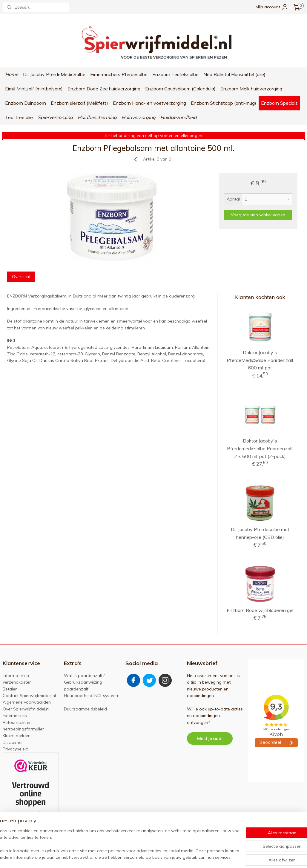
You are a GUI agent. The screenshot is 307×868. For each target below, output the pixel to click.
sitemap (144, 857)
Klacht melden (17, 736)
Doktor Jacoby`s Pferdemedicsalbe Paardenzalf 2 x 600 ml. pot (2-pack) (260, 448)
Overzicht (21, 277)
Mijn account (272, 7)
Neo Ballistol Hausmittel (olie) (234, 74)
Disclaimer (13, 742)
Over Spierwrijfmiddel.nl (26, 709)
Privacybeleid (16, 749)
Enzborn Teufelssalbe (175, 74)
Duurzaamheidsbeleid (85, 709)
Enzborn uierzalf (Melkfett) (79, 103)
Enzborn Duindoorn (26, 103)
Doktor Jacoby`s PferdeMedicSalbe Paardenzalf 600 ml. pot (260, 360)
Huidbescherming (97, 117)
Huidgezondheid (179, 117)
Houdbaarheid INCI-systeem (92, 696)
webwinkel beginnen (176, 857)
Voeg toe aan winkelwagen (258, 215)
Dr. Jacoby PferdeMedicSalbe (54, 74)
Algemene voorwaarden (27, 702)
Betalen (10, 689)
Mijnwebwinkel (224, 857)
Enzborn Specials (279, 103)
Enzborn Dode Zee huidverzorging (104, 89)
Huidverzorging (139, 117)
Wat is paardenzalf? (84, 676)
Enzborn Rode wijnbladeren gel (260, 610)
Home (12, 74)
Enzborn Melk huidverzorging (251, 89)
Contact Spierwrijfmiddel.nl (29, 696)
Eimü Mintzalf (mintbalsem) (34, 89)
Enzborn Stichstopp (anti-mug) (224, 103)
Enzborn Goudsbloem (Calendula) (180, 89)
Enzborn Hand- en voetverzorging (149, 103)
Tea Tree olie (19, 117)
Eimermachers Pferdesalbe (119, 74)
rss (155, 857)
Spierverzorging (55, 117)
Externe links (15, 716)
